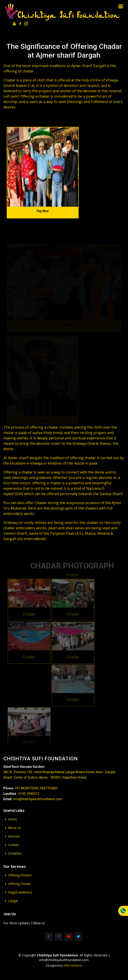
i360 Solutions (73, 965)
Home (12, 819)
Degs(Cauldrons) (20, 892)
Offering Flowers (20, 875)
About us (14, 828)
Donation (15, 853)
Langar (13, 901)
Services (14, 836)
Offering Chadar (19, 884)
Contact (14, 845)
